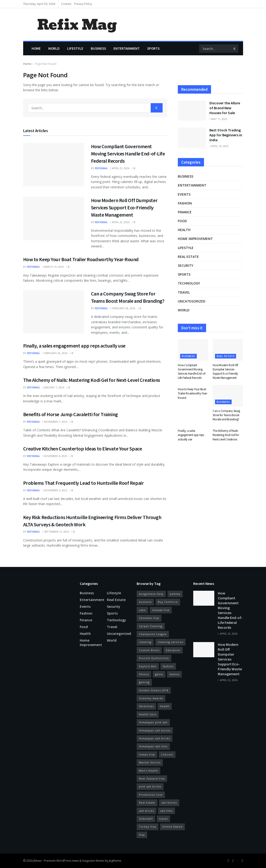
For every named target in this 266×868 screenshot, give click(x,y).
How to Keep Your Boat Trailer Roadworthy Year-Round (81, 259)
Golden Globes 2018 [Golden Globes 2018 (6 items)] (154, 690)
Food (182, 221)
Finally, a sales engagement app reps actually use (74, 346)
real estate (188, 257)
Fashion (185, 203)
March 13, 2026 (53, 267)
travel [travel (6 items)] (163, 819)
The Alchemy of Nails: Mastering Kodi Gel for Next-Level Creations (92, 380)
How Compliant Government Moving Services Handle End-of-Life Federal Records (128, 154)
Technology (189, 283)
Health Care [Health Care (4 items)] (148, 714)
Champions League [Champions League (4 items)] (153, 634)
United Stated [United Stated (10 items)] (172, 827)
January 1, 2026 (53, 387)
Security (186, 265)
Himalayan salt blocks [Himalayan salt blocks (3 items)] (155, 730)
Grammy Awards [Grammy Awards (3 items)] (151, 698)
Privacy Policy (83, 4)
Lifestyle (75, 48)
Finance (185, 212)
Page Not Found (46, 64)
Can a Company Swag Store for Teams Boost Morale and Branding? (226, 415)
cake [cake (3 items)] (142, 610)
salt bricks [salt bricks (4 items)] (146, 811)
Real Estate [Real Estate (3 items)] (147, 803)
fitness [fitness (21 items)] (144, 674)
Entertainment (127, 48)
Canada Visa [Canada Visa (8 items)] (161, 610)
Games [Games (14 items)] (174, 674)
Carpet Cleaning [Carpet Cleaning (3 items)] (151, 626)
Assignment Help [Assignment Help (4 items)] (151, 594)
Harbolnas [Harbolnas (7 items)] (146, 706)
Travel (184, 292)
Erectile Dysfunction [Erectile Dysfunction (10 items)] (154, 658)
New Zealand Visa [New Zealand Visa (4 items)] (152, 778)
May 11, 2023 (218, 119)
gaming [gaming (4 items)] (144, 682)
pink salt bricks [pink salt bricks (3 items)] (150, 786)
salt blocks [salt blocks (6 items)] (169, 803)
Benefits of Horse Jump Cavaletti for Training (71, 414)
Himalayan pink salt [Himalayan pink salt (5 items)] (153, 722)
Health (184, 230)
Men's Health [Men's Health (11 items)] (148, 771)
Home (36, 48)
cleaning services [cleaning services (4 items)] (170, 642)
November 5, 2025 (55, 490)
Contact (66, 4)
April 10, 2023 (219, 146)
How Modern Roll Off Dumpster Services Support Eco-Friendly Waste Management (124, 207)
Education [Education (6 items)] (173, 650)
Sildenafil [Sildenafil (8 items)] (146, 819)
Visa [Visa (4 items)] (142, 835)
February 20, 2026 (55, 353)
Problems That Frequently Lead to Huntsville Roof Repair (84, 483)
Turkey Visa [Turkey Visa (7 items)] (148, 827)
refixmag (101, 168)
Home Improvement (195, 239)
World (54, 48)
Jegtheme (115, 861)
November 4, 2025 (55, 456)
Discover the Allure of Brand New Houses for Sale (225, 108)
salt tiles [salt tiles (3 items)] (166, 811)
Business (98, 48)
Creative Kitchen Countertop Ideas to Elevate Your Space (83, 449)
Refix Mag (77, 25)
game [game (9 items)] (159, 674)
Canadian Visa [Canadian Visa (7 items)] (149, 618)
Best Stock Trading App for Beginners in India (226, 135)
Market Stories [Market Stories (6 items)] (150, 762)
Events (184, 194)
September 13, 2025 (56, 532)
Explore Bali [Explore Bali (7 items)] (148, 666)
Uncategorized (192, 301)
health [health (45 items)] (165, 706)
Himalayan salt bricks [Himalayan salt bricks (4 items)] (155, 738)
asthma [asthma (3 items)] (175, 594)
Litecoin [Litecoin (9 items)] (167, 754)
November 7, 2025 (55, 422)
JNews (37, 861)
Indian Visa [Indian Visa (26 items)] (147, 754)
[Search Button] (235, 49)
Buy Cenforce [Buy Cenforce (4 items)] (168, 602)
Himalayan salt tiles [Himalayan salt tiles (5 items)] (153, 746)
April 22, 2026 (120, 168)
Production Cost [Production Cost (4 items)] (151, 795)
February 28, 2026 (123, 308)
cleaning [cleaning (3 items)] (145, 642)
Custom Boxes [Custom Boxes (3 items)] (149, 650)
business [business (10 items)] (145, 602)
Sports (153, 48)
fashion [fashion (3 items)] (168, 666)
